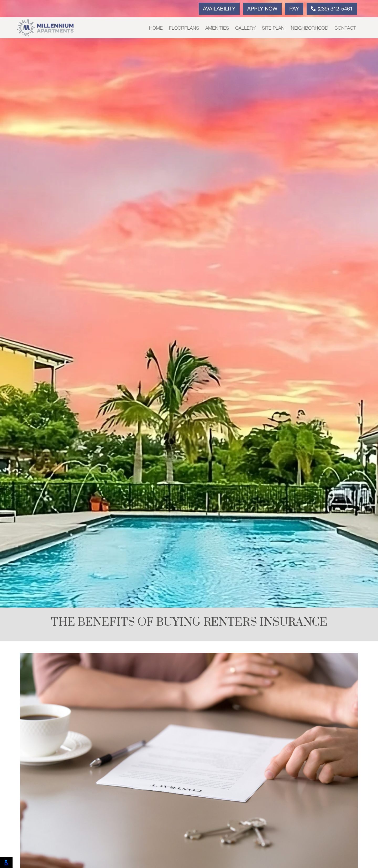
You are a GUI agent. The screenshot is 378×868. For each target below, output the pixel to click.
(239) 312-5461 (332, 9)
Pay (294, 9)
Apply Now (262, 9)
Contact (345, 28)
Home (156, 28)
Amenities (217, 28)
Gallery (245, 28)
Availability (219, 9)
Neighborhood (309, 28)
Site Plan (273, 28)
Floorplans (184, 28)
